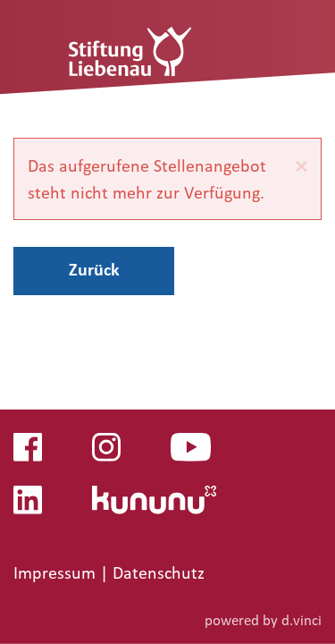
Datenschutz (159, 572)
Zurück (94, 269)
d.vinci (301, 619)
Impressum (57, 572)
